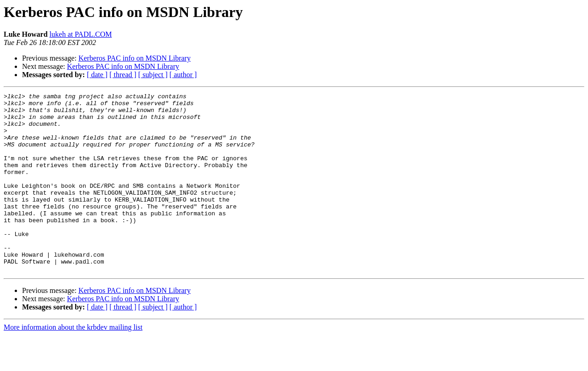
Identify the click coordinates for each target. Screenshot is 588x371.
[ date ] (97, 75)
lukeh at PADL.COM (81, 34)
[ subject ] (153, 75)
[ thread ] (123, 75)
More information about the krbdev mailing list (73, 363)
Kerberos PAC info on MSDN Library (135, 58)
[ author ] (183, 75)
